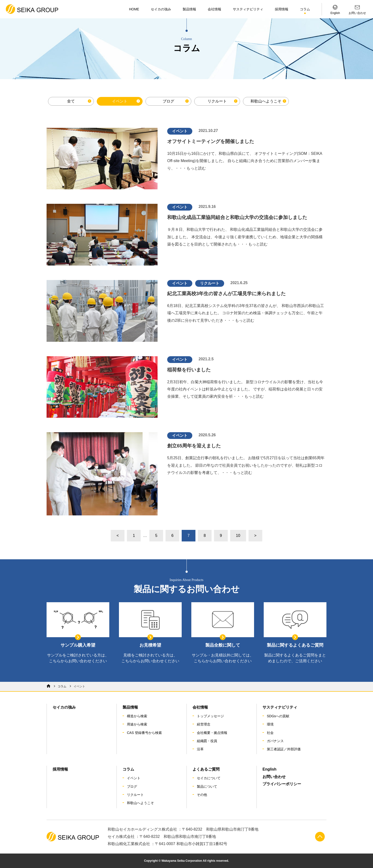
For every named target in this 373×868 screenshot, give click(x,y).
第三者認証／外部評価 (284, 749)
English (269, 769)
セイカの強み (161, 9)
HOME (134, 9)
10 (238, 536)
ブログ (168, 101)
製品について (207, 786)
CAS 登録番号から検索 (144, 733)
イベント (120, 101)
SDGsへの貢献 (278, 716)
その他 (202, 795)
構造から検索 (137, 716)
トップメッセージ (210, 716)
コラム (305, 9)
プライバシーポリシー (282, 784)
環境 (270, 724)
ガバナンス (275, 741)
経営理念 (204, 724)
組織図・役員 (207, 741)
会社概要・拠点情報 (212, 733)
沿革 (200, 749)
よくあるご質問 (206, 769)
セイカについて (209, 778)
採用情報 (282, 9)
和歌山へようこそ (266, 101)
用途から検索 (137, 724)
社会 (270, 733)
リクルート (217, 101)
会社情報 (214, 9)
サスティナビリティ (248, 9)
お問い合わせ (274, 777)
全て (71, 101)
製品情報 (189, 9)
